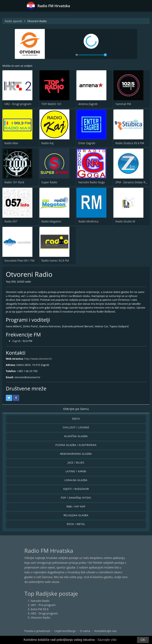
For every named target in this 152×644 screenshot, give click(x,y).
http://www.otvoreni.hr (38, 359)
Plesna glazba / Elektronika (76, 445)
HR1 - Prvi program (43, 605)
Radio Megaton (51, 221)
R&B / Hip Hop (76, 507)
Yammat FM (123, 104)
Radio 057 (11, 221)
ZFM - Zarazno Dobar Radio (133, 182)
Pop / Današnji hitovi (76, 498)
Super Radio (49, 182)
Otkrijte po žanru (76, 409)
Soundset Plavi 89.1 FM (19, 260)
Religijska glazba (76, 515)
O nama (85, 631)
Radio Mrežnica (88, 221)
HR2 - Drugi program (18, 104)
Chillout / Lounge (76, 427)
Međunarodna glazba (76, 454)
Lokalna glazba (76, 480)
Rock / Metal (76, 524)
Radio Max (11, 143)
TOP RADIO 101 (51, 104)
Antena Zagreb (88, 104)
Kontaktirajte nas (105, 631)
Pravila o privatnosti (37, 631)
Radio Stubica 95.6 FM (130, 143)
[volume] (93, 55)
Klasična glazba (76, 436)
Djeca (76, 419)
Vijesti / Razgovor (76, 489)
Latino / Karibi (76, 471)
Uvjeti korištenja (65, 631)
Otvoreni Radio (41, 618)
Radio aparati (13, 21)
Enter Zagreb (87, 143)
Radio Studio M (125, 221)
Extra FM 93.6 (40, 609)
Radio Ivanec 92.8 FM (55, 260)
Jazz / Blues (76, 463)
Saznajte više (107, 640)
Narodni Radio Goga (91, 182)
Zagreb (16, 341)
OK (143, 640)
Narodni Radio (40, 601)
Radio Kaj (47, 143)
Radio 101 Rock (14, 182)
